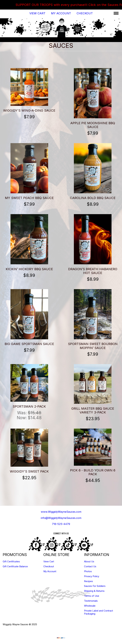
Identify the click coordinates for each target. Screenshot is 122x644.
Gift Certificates (11, 562)
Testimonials (91, 601)
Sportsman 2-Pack (29, 406)
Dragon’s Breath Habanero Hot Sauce (93, 271)
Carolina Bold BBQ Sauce (93, 198)
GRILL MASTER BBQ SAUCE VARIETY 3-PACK (93, 410)
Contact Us (90, 566)
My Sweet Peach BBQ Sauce (29, 198)
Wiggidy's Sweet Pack (29, 471)
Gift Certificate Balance (15, 566)
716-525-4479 (61, 524)
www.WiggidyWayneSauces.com (61, 512)
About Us (89, 562)
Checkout (85, 13)
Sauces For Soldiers (95, 586)
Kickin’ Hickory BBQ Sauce (29, 269)
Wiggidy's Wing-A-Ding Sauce (29, 110)
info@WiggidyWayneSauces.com (61, 518)
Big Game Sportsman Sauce (29, 344)
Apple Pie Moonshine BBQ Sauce (93, 125)
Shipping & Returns (94, 591)
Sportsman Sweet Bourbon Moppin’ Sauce (93, 346)
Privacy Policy (92, 576)
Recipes (88, 581)
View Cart (37, 13)
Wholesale (90, 606)
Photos (88, 571)
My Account (61, 13)
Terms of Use (92, 596)
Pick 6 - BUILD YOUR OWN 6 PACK (93, 472)
